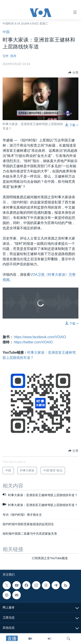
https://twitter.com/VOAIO (33, 342)
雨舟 (13, 56)
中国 (6, 32)
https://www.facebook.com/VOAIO (40, 337)
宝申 (6, 56)
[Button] (73, 73)
